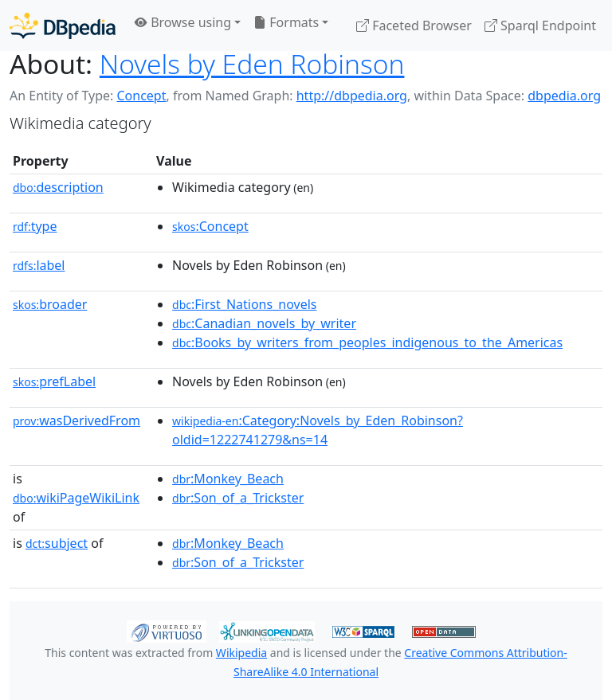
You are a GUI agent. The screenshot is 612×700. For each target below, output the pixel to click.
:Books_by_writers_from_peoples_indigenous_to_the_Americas (367, 342)
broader (50, 304)
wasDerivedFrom (76, 420)
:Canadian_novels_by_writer (264, 323)
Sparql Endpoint (540, 25)
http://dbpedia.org (352, 96)
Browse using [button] (183, 22)
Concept (141, 96)
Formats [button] (286, 22)
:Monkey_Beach (228, 479)
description (58, 187)
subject (57, 543)
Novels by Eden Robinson (252, 64)
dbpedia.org (564, 96)
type (35, 226)
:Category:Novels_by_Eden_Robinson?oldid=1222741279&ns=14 (318, 430)
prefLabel (54, 381)
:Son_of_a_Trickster (238, 498)
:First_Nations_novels (244, 304)
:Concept (210, 226)
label (39, 265)
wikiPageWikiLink (76, 498)
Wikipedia (241, 653)
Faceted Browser (414, 25)
